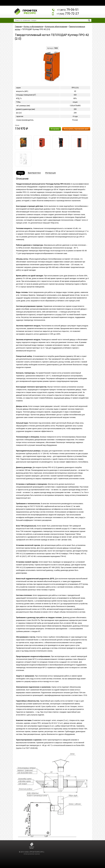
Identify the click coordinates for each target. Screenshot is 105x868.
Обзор (20, 173)
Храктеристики (34, 173)
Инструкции (50, 173)
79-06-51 (68, 10)
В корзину (55, 129)
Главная (18, 27)
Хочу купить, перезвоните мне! (76, 129)
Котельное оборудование (56, 27)
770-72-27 (68, 14)
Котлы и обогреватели (33, 27)
